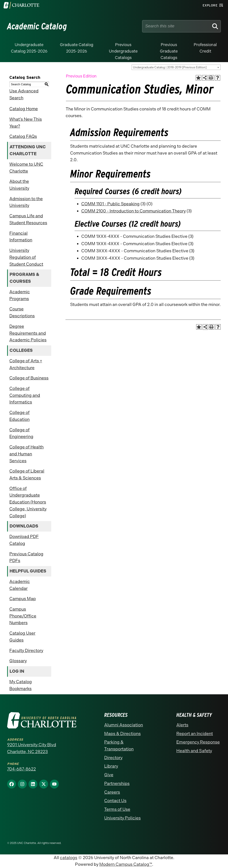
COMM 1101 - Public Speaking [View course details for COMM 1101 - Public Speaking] (110, 204)
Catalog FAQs (23, 136)
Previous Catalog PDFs (26, 557)
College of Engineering (21, 433)
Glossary (18, 661)
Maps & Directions (122, 734)
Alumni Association (124, 725)
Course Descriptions (22, 312)
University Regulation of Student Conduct (26, 257)
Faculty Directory (26, 651)
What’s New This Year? (26, 123)
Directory (113, 758)
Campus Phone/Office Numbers (23, 616)
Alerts (182, 725)
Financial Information (21, 237)
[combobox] (176, 67)
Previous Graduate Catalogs (169, 51)
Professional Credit (205, 48)
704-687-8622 (21, 769)
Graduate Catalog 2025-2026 (77, 48)
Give (109, 775)
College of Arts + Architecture (26, 364)
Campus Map (23, 599)
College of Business (29, 378)
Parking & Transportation (119, 746)
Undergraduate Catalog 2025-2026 (29, 48)
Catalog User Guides (22, 637)
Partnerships (117, 783)
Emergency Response (198, 742)
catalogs (69, 858)
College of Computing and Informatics (25, 395)
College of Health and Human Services (26, 454)
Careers (112, 792)
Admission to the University (26, 202)
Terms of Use (117, 809)
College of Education (19, 416)
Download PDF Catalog (24, 540)
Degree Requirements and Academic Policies (28, 333)
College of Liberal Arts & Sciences (27, 475)
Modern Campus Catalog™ (126, 864)
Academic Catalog (37, 26)
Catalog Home (24, 109)
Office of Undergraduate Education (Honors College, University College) (28, 502)
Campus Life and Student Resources (28, 219)
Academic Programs (20, 295)
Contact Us (115, 801)
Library (111, 766)
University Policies (122, 818)
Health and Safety (194, 751)
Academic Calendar (20, 585)
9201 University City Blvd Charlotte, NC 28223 (32, 748)
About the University (19, 185)
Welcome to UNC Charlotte (26, 168)
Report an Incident (195, 734)
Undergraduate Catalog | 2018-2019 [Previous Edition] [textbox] (170, 67)
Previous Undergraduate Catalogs (123, 51)
